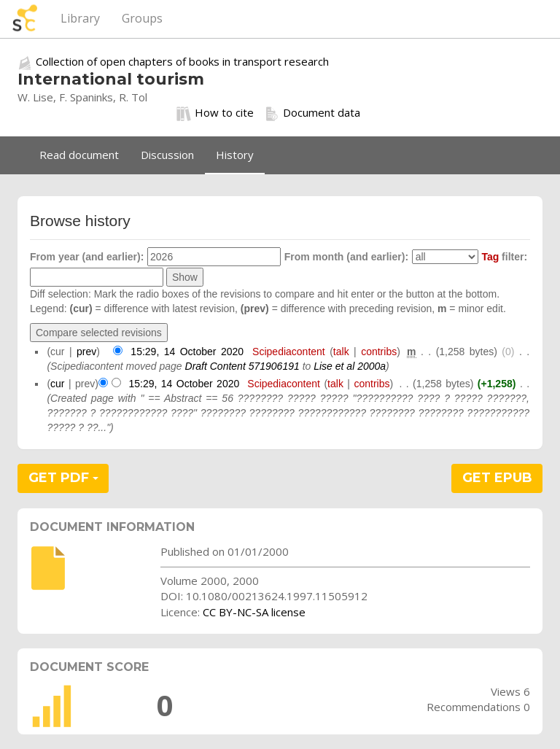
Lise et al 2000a (350, 366)
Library (80, 18)
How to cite (215, 113)
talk (341, 352)
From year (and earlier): (87, 257)
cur (57, 384)
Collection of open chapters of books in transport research (182, 61)
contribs (379, 352)
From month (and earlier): (346, 257)
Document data (312, 113)
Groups (142, 18)
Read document (79, 155)
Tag (490, 257)
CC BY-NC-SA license (254, 612)
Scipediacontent (289, 352)
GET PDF (63, 478)
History (235, 155)
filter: (504, 257)
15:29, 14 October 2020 (187, 352)
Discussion (167, 155)
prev (86, 352)
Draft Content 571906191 (242, 366)
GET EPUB (497, 478)
